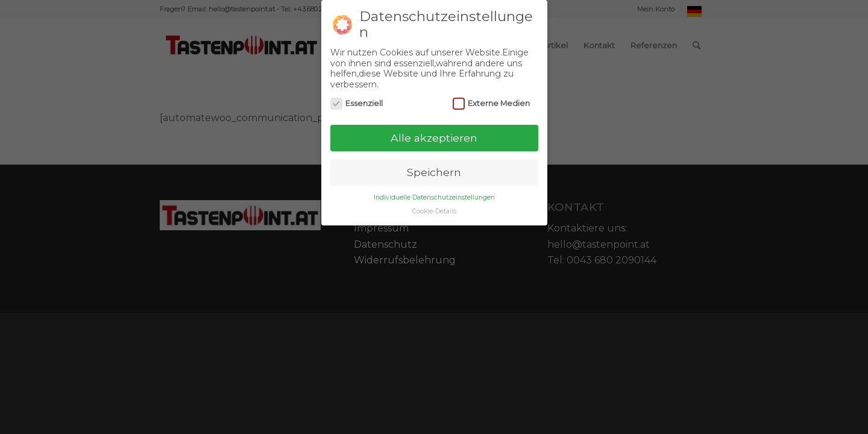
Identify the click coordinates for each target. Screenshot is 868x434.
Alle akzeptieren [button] (434, 138)
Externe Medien (492, 103)
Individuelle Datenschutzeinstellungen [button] (434, 197)
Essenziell (357, 103)
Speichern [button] (434, 172)
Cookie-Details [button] (434, 211)
